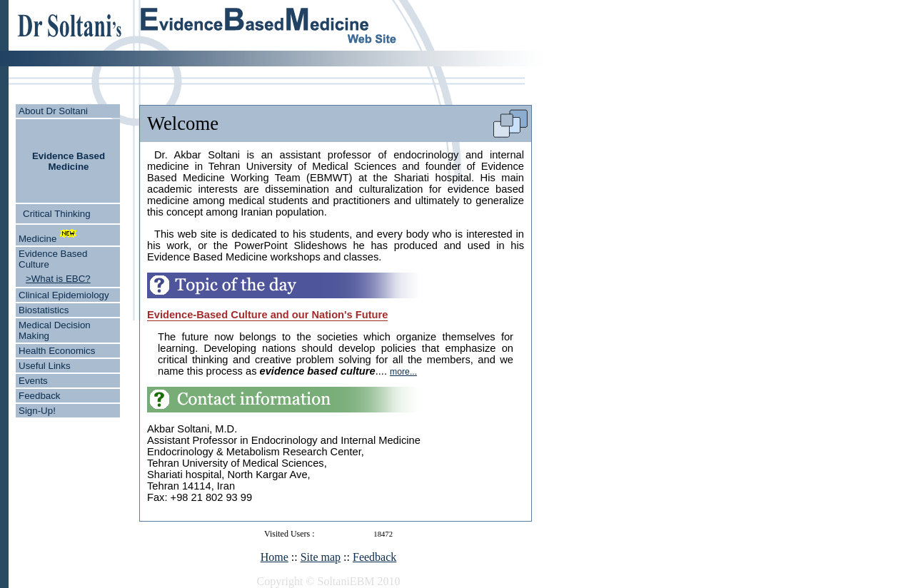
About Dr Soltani (53, 111)
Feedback (40, 396)
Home (275, 557)
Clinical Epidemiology (64, 295)
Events (33, 381)
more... (403, 372)
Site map (321, 557)
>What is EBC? (58, 279)
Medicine (37, 239)
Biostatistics (44, 310)
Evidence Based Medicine (69, 161)
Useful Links (45, 366)
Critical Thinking (57, 214)
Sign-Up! (37, 411)
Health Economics (57, 351)
